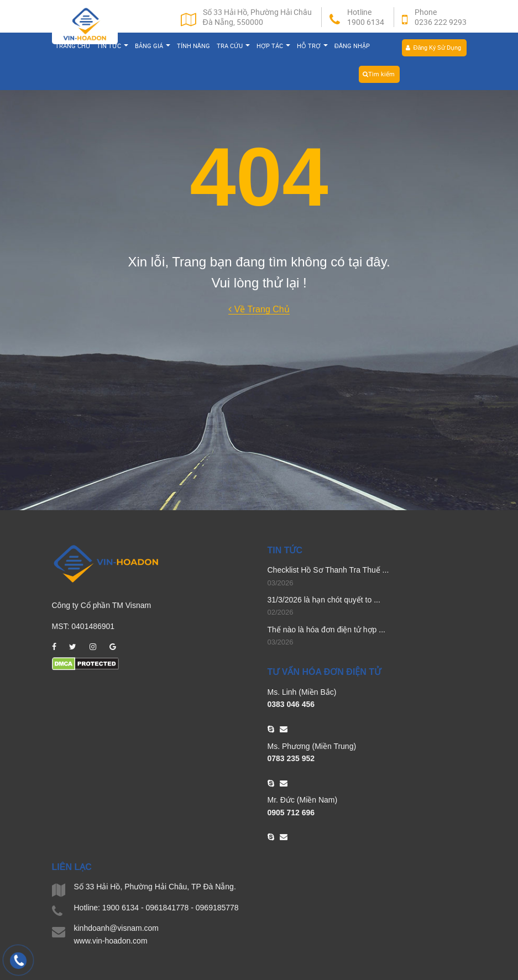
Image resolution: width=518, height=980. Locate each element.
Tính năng (193, 47)
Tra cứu (233, 47)
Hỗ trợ (312, 47)
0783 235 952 (291, 758)
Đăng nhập (352, 47)
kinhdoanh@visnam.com (117, 928)
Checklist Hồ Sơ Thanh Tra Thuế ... (328, 570)
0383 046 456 (291, 704)
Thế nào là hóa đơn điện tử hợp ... (326, 630)
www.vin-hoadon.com (111, 940)
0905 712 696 (291, 812)
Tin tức (113, 47)
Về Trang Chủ (259, 309)
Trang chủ (73, 47)
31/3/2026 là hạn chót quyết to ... (324, 600)
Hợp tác (273, 47)
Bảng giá (153, 47)
